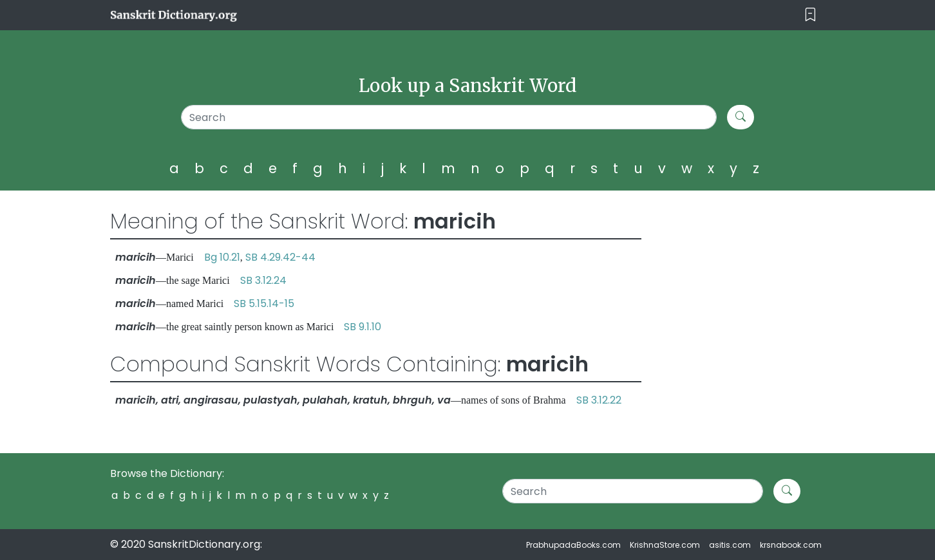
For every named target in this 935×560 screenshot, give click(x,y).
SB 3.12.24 (263, 280)
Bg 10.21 (222, 257)
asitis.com (730, 545)
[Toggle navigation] (810, 15)
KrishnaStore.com (665, 545)
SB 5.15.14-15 (264, 303)
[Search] (449, 117)
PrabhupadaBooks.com (573, 545)
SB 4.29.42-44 (280, 257)
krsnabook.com (791, 545)
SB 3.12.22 (599, 400)
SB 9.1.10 (363, 327)
